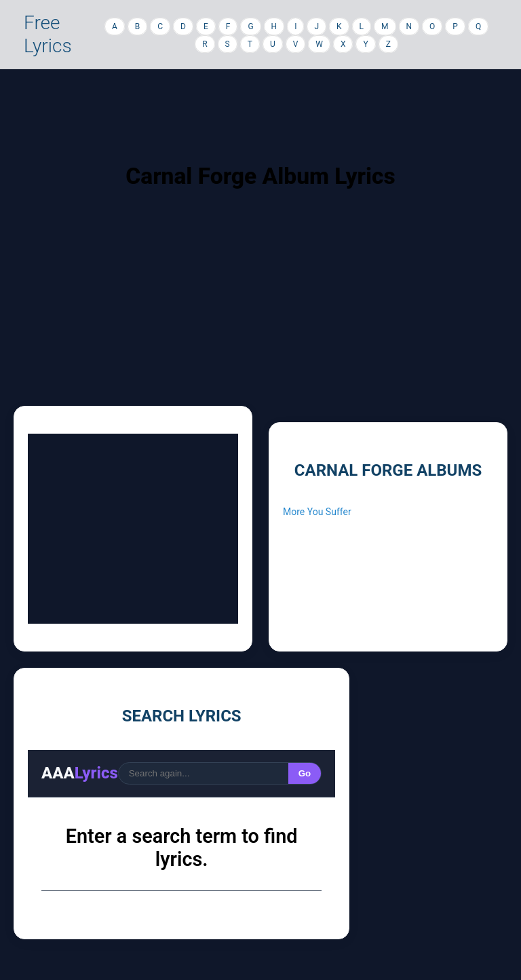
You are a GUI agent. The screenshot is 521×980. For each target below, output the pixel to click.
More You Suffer (317, 512)
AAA (80, 773)
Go (305, 773)
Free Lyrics (48, 34)
